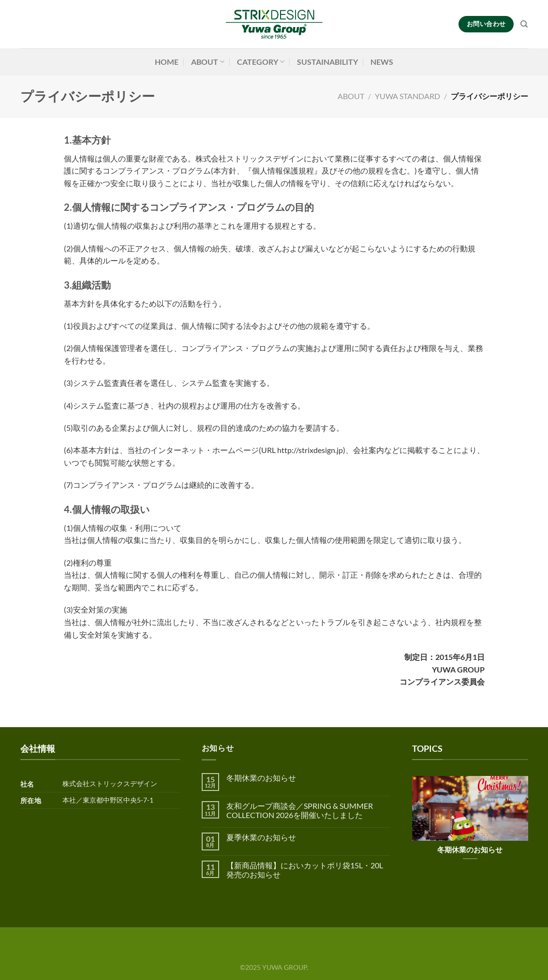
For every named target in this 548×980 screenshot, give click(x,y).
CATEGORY (261, 62)
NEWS (382, 62)
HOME (167, 62)
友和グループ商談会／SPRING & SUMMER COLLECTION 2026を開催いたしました (300, 810)
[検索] (524, 24)
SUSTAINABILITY (327, 62)
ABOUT (208, 62)
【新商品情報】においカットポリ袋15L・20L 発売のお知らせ (305, 870)
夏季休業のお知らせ (261, 837)
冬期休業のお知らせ (261, 778)
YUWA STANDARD (407, 96)
